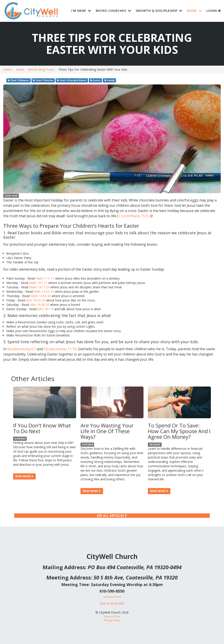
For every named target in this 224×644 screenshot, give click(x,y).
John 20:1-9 (45, 309)
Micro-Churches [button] (111, 11)
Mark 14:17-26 (39, 287)
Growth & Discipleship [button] (157, 11)
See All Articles (112, 515)
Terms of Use (112, 616)
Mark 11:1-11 (45, 278)
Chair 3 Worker (43, 80)
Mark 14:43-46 (41, 296)
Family (109, 80)
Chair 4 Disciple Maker (72, 80)
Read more (24, 476)
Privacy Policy (112, 620)
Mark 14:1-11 (38, 283)
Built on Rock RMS (112, 603)
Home (8, 69)
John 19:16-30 (36, 300)
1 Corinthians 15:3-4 (135, 216)
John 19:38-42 (39, 305)
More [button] (192, 11)
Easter (95, 80)
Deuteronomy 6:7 (22, 349)
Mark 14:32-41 (44, 291)
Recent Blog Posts (41, 69)
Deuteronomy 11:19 (60, 349)
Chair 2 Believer (18, 80)
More (20, 69)
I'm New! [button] (79, 11)
